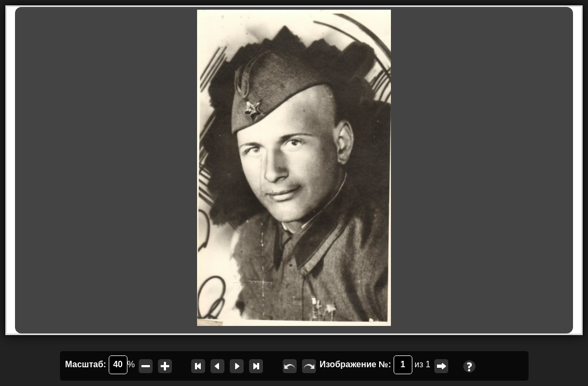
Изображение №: (366, 365)
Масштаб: (96, 365)
